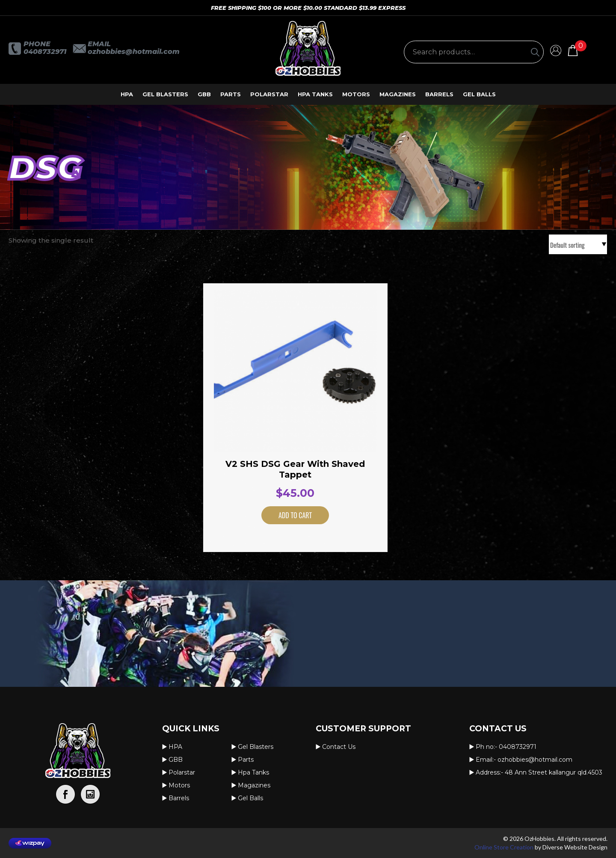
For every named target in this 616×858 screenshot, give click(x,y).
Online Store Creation (504, 847)
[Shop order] (578, 244)
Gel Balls (479, 94)
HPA (127, 94)
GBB (204, 94)
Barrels (439, 94)
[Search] (535, 52)
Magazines (398, 94)
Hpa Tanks (315, 94)
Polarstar (269, 94)
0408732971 (45, 52)
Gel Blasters (165, 94)
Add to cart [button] (284, 515)
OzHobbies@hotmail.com (134, 52)
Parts (231, 94)
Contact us (339, 747)
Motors (356, 94)
